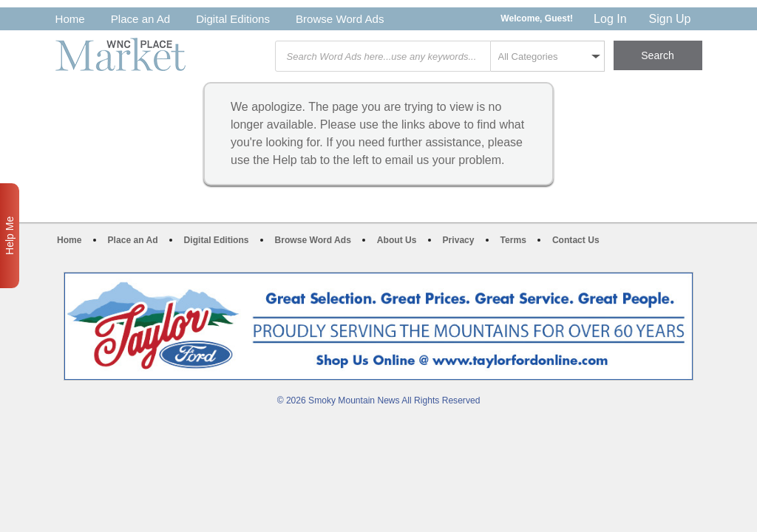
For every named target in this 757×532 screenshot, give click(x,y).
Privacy (459, 240)
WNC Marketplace (120, 54)
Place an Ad (140, 19)
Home (70, 19)
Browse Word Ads (340, 19)
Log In (610, 19)
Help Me (10, 236)
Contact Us (576, 240)
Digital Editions (233, 19)
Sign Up (670, 19)
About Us (397, 240)
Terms (513, 240)
